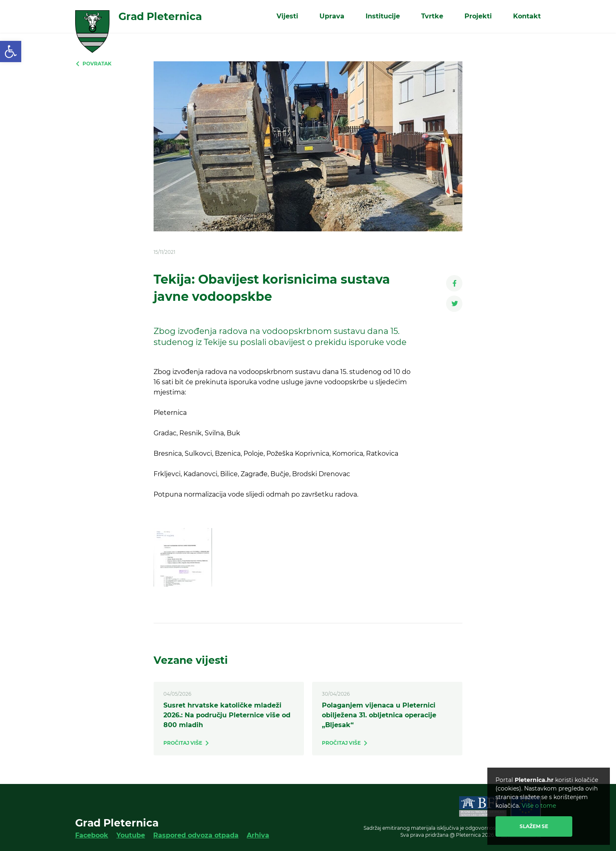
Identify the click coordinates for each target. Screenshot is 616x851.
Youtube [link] (131, 835)
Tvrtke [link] (432, 16)
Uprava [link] (332, 16)
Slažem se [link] (534, 826)
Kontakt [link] (527, 16)
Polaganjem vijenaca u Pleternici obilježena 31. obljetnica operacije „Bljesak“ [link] (379, 715)
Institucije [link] (383, 16)
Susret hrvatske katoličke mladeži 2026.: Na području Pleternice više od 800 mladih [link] (227, 715)
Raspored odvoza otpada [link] (196, 835)
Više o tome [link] (539, 806)
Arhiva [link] (258, 835)
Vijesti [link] (287, 16)
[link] (11, 52)
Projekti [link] (478, 16)
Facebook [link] (92, 835)
